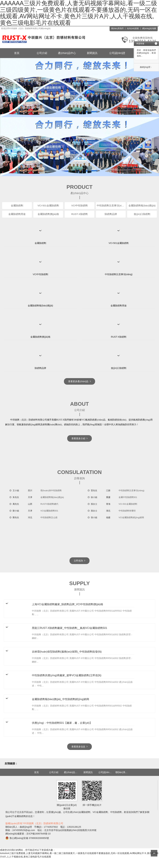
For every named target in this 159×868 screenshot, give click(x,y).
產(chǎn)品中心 (67, 53)
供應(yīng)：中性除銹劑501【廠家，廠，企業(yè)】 (62, 733)
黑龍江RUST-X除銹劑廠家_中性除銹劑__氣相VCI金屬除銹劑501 (70, 629)
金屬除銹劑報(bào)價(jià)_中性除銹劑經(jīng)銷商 (61, 707)
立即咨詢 (80, 558)
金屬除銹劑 (85, 822)
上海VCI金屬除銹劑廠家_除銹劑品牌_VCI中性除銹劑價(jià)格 (68, 603)
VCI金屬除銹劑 (100, 822)
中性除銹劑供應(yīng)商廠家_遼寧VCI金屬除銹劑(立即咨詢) (67, 681)
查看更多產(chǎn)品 (80, 381)
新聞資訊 (92, 53)
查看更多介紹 (80, 438)
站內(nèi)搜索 (133, 28)
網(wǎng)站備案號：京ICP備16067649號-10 (28, 843)
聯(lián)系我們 (117, 28)
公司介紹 (42, 53)
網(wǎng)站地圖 (149, 28)
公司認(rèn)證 (117, 53)
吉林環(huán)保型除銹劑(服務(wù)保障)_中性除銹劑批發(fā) (67, 655)
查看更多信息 (80, 756)
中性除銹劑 (116, 822)
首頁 (17, 53)
